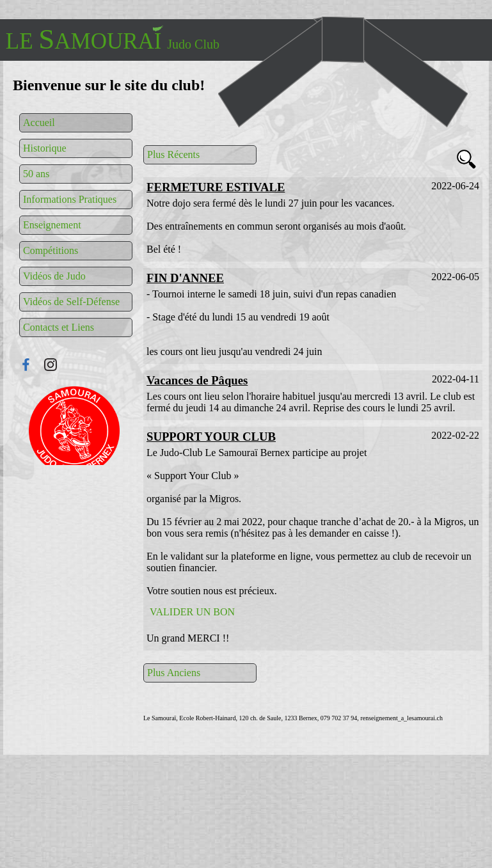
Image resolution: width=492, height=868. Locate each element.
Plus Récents (173, 154)
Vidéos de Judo (54, 276)
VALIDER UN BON (192, 612)
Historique (45, 148)
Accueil (39, 122)
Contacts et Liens (59, 327)
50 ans (36, 174)
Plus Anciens (174, 673)
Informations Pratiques (70, 199)
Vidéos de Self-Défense (71, 302)
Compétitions (51, 250)
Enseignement (52, 225)
